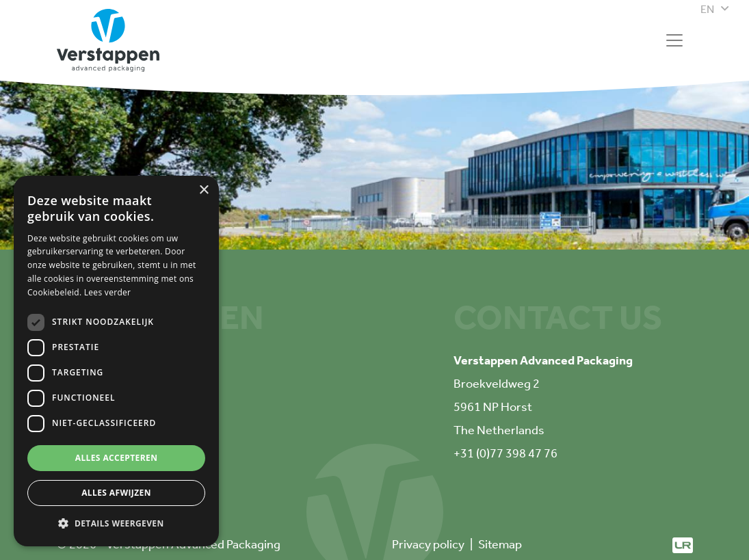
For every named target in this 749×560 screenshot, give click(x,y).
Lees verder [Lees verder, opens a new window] (108, 292)
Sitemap (500, 544)
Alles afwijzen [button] (116, 493)
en (707, 9)
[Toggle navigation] (674, 40)
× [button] (203, 190)
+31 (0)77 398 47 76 (505, 453)
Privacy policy (428, 544)
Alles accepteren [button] (117, 458)
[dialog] (116, 361)
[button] (116, 524)
